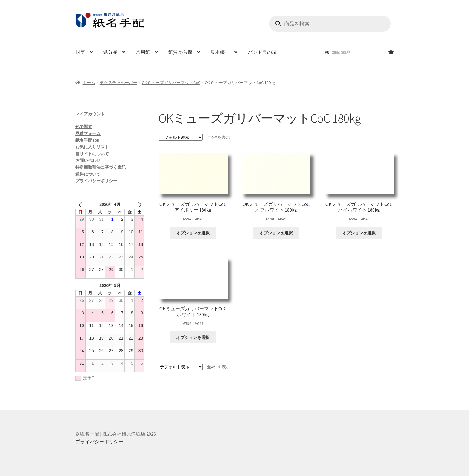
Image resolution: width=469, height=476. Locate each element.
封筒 (80, 52)
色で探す (84, 127)
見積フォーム (88, 133)
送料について (88, 174)
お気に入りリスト (92, 147)
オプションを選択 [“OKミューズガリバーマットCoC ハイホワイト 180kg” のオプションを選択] (359, 233)
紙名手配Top (87, 140)
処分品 (110, 52)
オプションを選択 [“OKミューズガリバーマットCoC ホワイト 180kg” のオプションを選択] (193, 337)
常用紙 (143, 52)
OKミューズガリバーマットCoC (171, 83)
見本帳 (220, 52)
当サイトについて (92, 154)
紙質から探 (180, 52)
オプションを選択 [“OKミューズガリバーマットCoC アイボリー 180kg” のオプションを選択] (193, 233)
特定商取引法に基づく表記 (100, 167)
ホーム (89, 83)
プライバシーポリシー (96, 181)
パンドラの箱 (262, 52)
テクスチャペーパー (118, 83)
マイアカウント (90, 114)
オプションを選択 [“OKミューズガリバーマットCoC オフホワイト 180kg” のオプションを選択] (276, 233)
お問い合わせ (88, 160)
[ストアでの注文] (181, 137)
